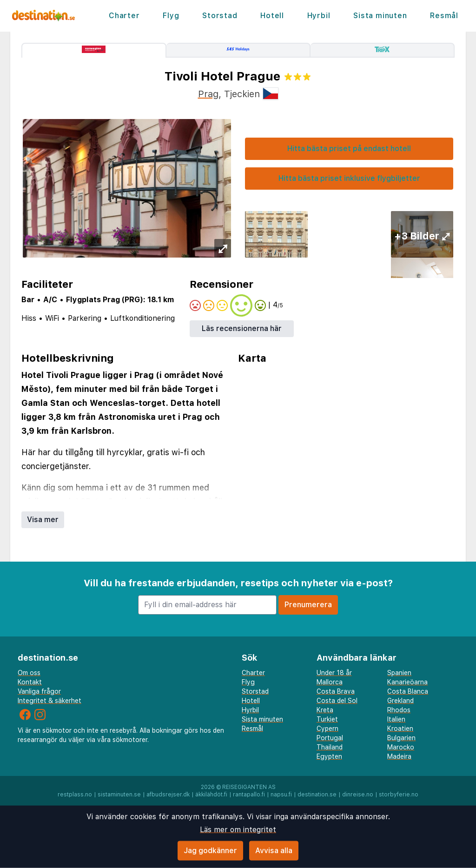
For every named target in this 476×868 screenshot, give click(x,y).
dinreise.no (358, 795)
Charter (124, 16)
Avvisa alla (274, 851)
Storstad (220, 16)
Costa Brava (336, 691)
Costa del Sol (337, 701)
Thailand (330, 747)
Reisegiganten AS (249, 787)
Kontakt (30, 682)
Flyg (171, 16)
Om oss (29, 673)
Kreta (325, 710)
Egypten (329, 756)
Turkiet (327, 719)
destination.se (317, 795)
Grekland (400, 701)
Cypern (327, 729)
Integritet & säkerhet (50, 701)
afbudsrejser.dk (168, 795)
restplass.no (75, 795)
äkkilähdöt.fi (211, 795)
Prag (208, 94)
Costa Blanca (408, 691)
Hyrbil (319, 16)
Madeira (399, 756)
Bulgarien (401, 738)
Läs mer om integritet (238, 830)
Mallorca (330, 682)
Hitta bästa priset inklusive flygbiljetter (349, 178)
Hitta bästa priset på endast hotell (349, 149)
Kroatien (400, 729)
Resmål (444, 16)
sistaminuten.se (119, 795)
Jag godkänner (210, 851)
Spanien (399, 673)
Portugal (330, 738)
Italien (396, 719)
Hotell (272, 16)
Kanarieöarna (407, 682)
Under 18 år (334, 673)
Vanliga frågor (39, 691)
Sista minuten (380, 16)
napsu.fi (281, 795)
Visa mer (43, 520)
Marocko (401, 747)
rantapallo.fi (249, 795)
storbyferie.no (399, 795)
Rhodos (399, 710)
